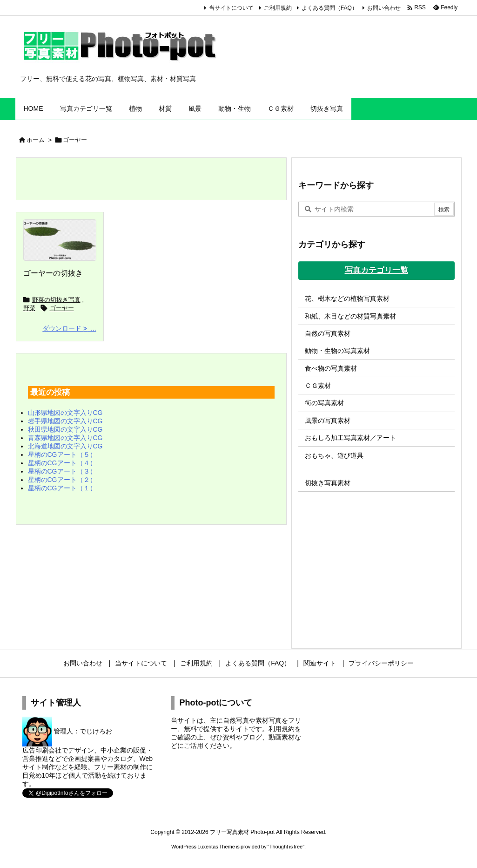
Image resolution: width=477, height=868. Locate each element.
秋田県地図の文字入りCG (65, 429)
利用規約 (282, 729)
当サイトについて (231, 8)
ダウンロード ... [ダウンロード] (69, 328)
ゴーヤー (62, 308)
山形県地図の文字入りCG (65, 413)
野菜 (29, 308)
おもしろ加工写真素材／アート (350, 438)
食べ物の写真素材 (331, 368)
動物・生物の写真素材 (337, 351)
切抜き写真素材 (328, 483)
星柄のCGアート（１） (62, 488)
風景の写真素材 (328, 420)
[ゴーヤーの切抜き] (60, 240)
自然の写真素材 (328, 333)
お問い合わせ (384, 8)
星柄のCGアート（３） (62, 471)
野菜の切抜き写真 (56, 300)
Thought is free (286, 847)
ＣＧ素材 (318, 386)
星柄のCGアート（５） (62, 454)
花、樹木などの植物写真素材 (347, 298)
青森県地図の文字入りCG (65, 438)
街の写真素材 (324, 403)
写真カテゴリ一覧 (376, 270)
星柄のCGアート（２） (62, 480)
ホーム (36, 140)
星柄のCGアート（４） (62, 463)
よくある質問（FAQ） (329, 8)
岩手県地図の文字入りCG (65, 421)
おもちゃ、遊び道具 (334, 455)
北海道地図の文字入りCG (65, 446)
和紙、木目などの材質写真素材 (350, 316)
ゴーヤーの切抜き (53, 273)
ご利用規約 (278, 8)
